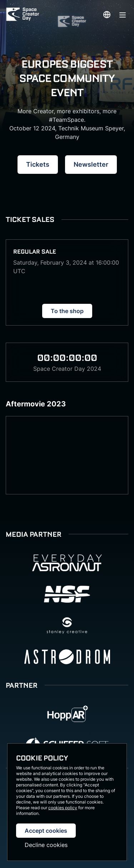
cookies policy (63, 808)
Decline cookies (46, 845)
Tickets (38, 164)
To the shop (67, 311)
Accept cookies (46, 831)
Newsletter (91, 164)
